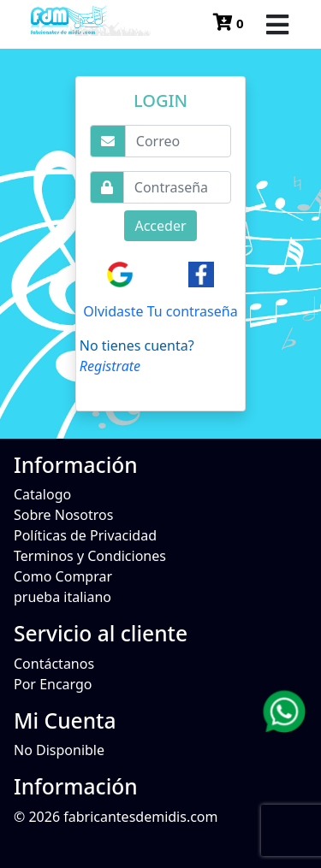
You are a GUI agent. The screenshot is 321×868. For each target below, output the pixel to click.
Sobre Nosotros (63, 515)
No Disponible (59, 750)
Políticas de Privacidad (85, 535)
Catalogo (42, 494)
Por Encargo (53, 684)
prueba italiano (62, 597)
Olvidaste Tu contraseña (160, 311)
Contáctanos (54, 664)
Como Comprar (63, 576)
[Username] (178, 141)
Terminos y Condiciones (90, 556)
